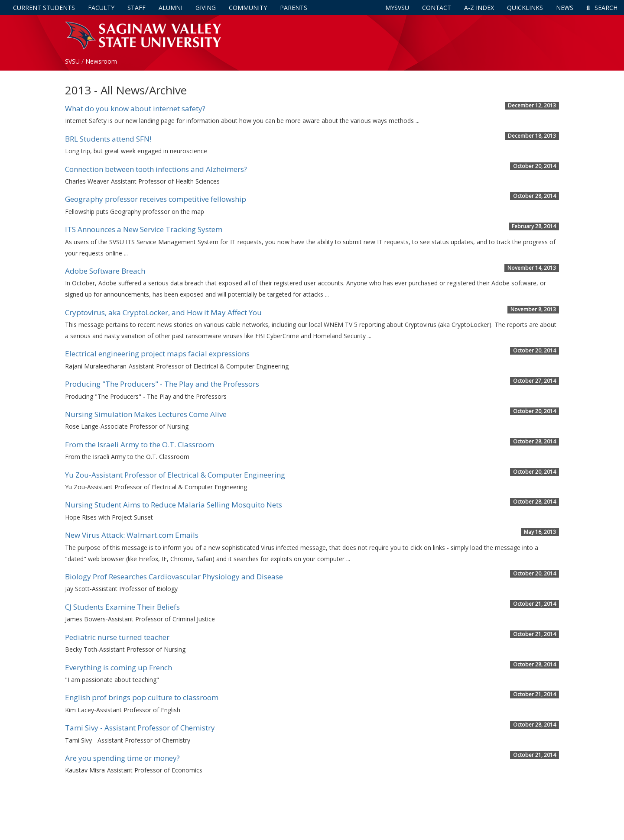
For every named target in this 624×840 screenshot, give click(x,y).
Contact (437, 8)
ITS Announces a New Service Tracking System (144, 229)
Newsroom (101, 61)
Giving (206, 8)
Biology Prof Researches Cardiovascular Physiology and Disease (174, 577)
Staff (136, 8)
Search (602, 8)
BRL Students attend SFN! (108, 139)
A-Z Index (479, 8)
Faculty (101, 8)
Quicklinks (525, 8)
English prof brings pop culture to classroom (142, 697)
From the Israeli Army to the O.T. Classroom (140, 444)
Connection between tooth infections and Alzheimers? (156, 169)
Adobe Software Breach (105, 271)
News (565, 8)
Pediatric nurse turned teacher (117, 637)
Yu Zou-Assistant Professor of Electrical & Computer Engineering (175, 475)
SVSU (72, 61)
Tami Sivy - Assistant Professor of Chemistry (140, 728)
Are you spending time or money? (122, 758)
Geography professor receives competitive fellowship (156, 199)
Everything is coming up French (119, 667)
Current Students (44, 8)
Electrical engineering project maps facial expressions (157, 354)
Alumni (171, 8)
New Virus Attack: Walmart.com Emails (132, 535)
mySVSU (397, 8)
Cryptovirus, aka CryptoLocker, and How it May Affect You (163, 312)
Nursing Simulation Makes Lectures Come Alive (146, 414)
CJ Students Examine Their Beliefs (122, 607)
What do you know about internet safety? (135, 108)
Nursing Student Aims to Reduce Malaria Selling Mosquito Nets (174, 505)
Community (248, 8)
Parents (294, 8)
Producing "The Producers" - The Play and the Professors (162, 384)
